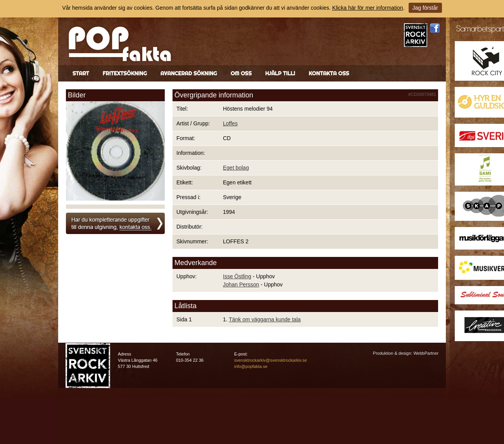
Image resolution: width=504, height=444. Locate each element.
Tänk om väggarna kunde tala (265, 319)
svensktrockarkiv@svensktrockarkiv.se (271, 360)
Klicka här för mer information (368, 8)
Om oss (241, 73)
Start (81, 73)
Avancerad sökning (189, 73)
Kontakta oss (329, 73)
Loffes (230, 123)
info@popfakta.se (251, 366)
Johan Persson (241, 284)
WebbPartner (426, 353)
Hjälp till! (280, 73)
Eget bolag (236, 168)
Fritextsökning (125, 73)
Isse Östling (237, 276)
